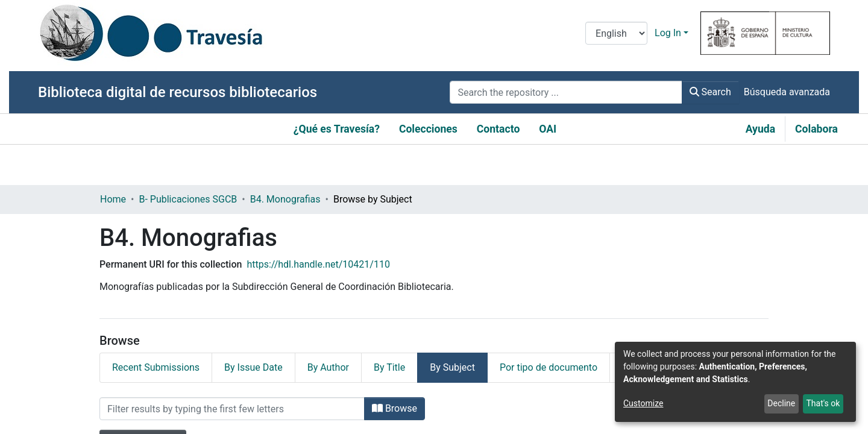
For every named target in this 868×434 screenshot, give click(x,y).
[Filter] (232, 409)
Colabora (816, 129)
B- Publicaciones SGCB (188, 199)
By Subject (452, 367)
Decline (781, 403)
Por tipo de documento (549, 367)
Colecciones (428, 129)
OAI (548, 129)
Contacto (498, 129)
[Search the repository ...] (566, 92)
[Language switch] (616, 33)
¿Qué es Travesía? (337, 129)
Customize (643, 403)
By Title (389, 367)
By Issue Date (253, 367)
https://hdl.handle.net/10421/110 (318, 264)
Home (113, 199)
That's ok (823, 403)
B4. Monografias (285, 199)
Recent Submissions (156, 367)
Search (710, 92)
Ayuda (760, 129)
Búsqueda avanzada (787, 92)
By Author (328, 367)
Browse (395, 408)
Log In (668, 33)
